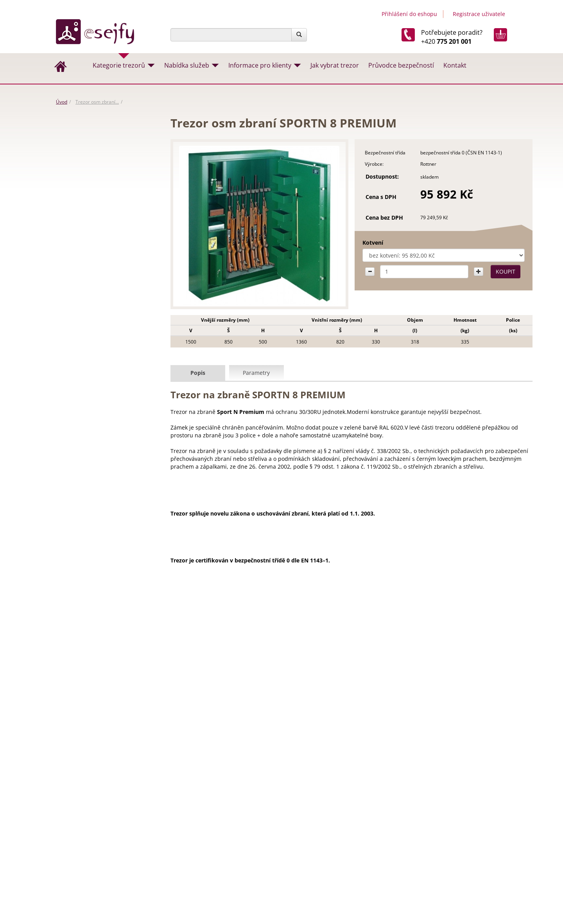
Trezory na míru (261, 730)
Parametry (256, 372)
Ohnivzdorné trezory (86, 314)
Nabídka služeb (187, 65)
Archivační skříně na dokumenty (99, 299)
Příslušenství (76, 376)
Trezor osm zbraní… (97, 102)
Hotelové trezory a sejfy (89, 345)
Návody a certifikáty (311, 855)
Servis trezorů (303, 880)
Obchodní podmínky (312, 838)
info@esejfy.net (443, 738)
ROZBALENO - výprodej (89, 144)
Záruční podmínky (309, 847)
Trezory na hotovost (85, 252)
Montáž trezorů (327, 721)
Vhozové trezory (81, 159)
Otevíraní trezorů (196, 730)
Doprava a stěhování (312, 872)
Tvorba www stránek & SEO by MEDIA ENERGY (466, 854)
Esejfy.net (425, 812)
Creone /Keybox (81, 175)
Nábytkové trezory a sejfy (91, 190)
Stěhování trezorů (264, 721)
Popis (198, 372)
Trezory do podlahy (84, 221)
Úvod (62, 102)
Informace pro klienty (260, 65)
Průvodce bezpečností (401, 65)
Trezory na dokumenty (88, 268)
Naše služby (301, 863)
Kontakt (455, 65)
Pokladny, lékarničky (86, 360)
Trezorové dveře (81, 283)
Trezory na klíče (80, 329)
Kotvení (360, 243)
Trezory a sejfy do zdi (86, 206)
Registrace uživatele (479, 14)
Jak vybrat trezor (335, 65)
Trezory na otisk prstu (87, 391)
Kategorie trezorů (119, 65)
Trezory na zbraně (83, 236)
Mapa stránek (491, 877)
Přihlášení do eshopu (409, 14)
